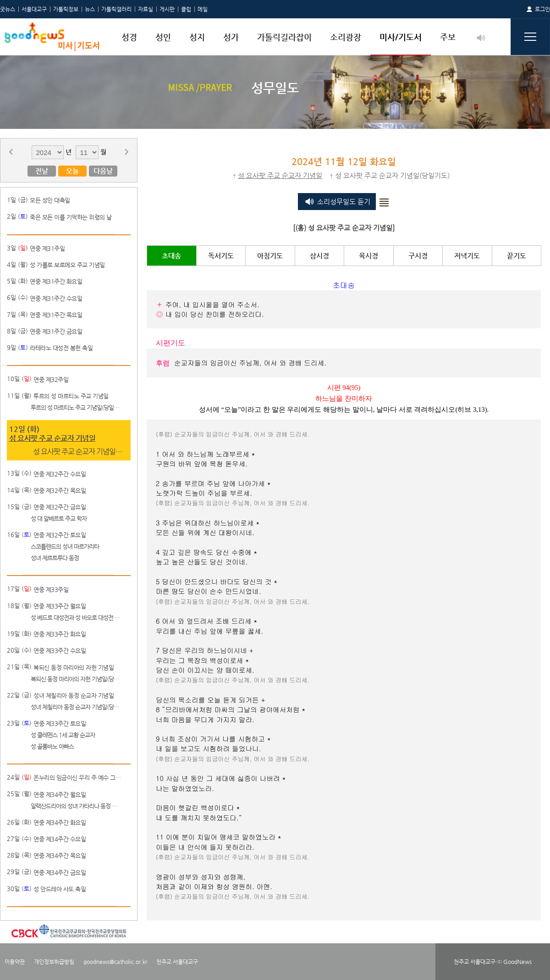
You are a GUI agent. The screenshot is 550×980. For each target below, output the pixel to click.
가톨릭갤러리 (116, 9)
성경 (129, 37)
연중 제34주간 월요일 (60, 795)
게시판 (167, 9)
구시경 (418, 256)
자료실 (146, 9)
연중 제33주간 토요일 (60, 723)
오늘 (72, 171)
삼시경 (319, 256)
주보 (448, 37)
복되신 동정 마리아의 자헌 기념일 (74, 667)
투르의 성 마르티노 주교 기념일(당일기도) (76, 407)
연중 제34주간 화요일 (60, 822)
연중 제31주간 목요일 (56, 315)
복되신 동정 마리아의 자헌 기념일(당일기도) (76, 679)
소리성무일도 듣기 (344, 202)
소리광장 (346, 37)
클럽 (186, 9)
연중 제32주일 (51, 379)
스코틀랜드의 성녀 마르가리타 (65, 546)
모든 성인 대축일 (50, 200)
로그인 (542, 9)
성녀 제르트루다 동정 (55, 558)
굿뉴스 (8, 9)
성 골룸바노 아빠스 (52, 746)
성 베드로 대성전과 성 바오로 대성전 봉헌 (76, 617)
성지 (197, 37)
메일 (203, 9)
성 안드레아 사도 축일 (60, 889)
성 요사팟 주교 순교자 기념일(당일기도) (78, 451)
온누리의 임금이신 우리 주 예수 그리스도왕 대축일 (79, 778)
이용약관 (15, 962)
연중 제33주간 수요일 (60, 651)
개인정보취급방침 (54, 962)
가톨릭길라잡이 (284, 37)
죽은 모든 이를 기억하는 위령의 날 (71, 217)
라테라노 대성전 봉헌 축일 (61, 348)
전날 (42, 171)
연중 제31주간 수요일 (56, 298)
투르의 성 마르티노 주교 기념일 (71, 396)
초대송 (171, 256)
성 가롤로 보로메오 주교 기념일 (67, 265)
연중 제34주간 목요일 (60, 855)
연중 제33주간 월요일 (60, 606)
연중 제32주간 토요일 (60, 535)
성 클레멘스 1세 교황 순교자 (63, 735)
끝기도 (517, 256)
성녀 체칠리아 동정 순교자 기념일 (74, 695)
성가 (231, 37)
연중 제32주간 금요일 (60, 507)
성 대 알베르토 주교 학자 (59, 518)
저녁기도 (467, 256)
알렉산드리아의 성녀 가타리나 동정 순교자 (76, 806)
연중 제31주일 (47, 248)
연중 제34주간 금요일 (60, 872)
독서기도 (221, 256)
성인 (163, 37)
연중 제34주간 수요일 (60, 839)
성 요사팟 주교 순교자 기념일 (52, 438)
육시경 (368, 256)
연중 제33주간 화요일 (60, 634)
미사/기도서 (401, 37)
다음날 (103, 171)
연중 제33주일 (51, 590)
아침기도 (270, 256)
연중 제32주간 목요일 (60, 490)
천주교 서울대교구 (177, 962)
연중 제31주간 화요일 (56, 281)
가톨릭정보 (66, 9)
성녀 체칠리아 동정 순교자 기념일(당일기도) (76, 707)
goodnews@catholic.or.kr (115, 962)
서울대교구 (34, 9)
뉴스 (90, 9)
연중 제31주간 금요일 (56, 331)
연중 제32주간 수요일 (60, 474)
